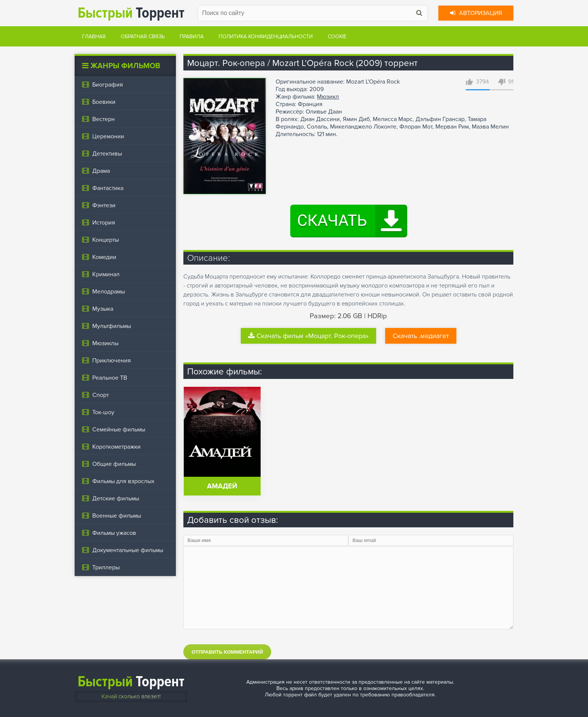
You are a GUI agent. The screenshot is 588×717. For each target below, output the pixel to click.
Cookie (337, 37)
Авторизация (476, 13)
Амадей (222, 486)
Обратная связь (143, 37)
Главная (94, 37)
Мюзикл (328, 97)
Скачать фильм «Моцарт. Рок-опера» (308, 336)
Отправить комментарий (227, 652)
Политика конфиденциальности (266, 37)
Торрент (131, 13)
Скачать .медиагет (421, 336)
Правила (192, 37)
